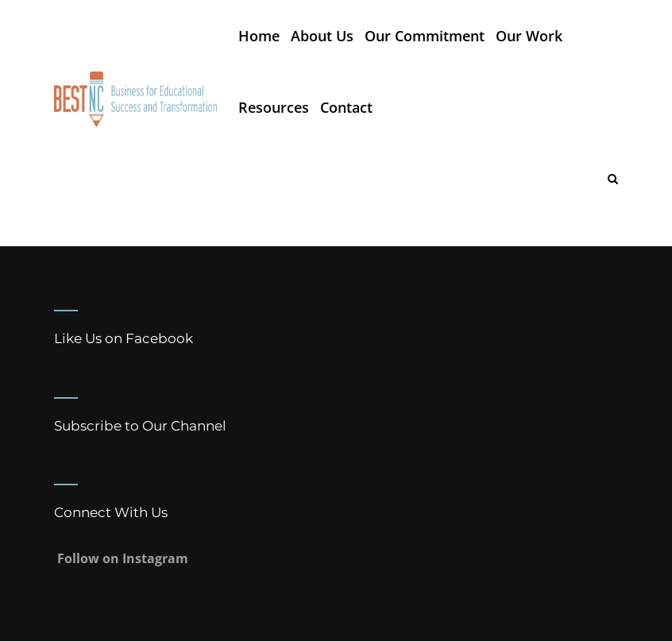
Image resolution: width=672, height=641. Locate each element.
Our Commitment (425, 36)
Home (259, 36)
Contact (346, 107)
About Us (322, 36)
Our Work (529, 36)
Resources (274, 107)
